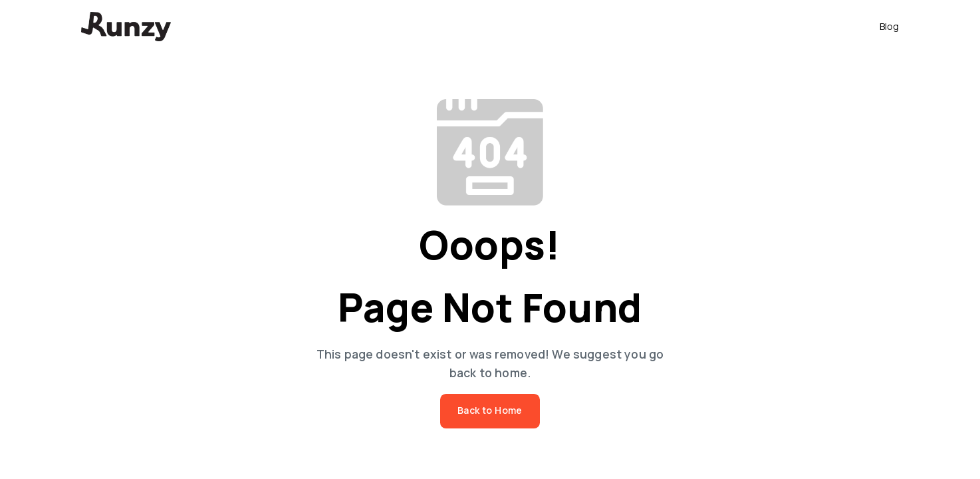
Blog (889, 26)
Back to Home (490, 411)
